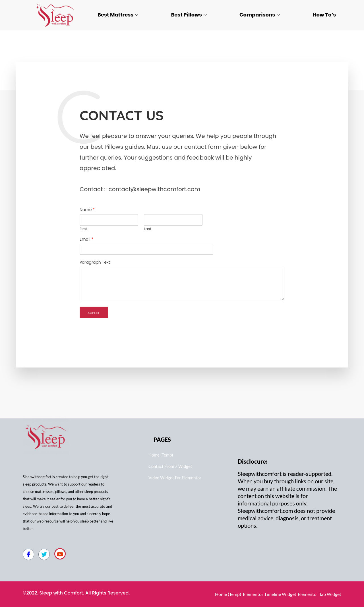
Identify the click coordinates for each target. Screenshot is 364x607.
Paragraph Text (95, 262)
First (83, 229)
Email (87, 239)
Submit (94, 313)
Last (148, 229)
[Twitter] (44, 554)
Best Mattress (118, 15)
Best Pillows (189, 15)
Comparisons (260, 15)
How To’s (324, 15)
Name (87, 210)
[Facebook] (28, 554)
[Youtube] (60, 554)
